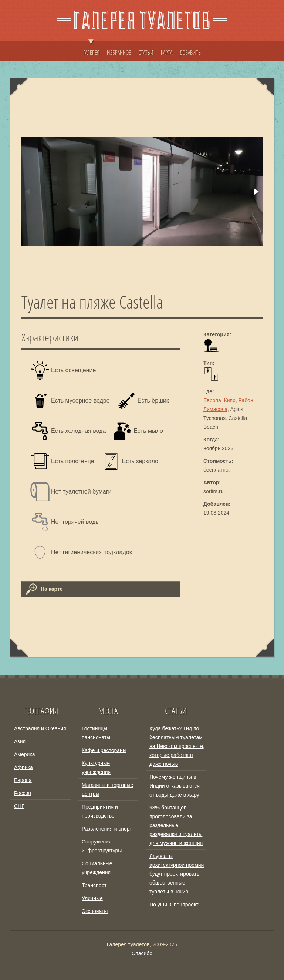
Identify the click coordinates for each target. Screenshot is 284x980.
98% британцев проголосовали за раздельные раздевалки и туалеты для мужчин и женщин (176, 825)
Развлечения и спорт (107, 829)
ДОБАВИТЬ (190, 53)
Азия (20, 741)
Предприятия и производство (100, 811)
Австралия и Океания (40, 728)
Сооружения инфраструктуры (102, 846)
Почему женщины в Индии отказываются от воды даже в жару (175, 786)
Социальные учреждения (97, 868)
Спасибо (142, 953)
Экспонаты (95, 911)
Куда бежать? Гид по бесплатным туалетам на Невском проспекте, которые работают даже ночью (177, 746)
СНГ (19, 806)
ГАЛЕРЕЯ (91, 49)
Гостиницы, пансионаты (96, 733)
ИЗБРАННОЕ (119, 53)
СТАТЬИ (146, 53)
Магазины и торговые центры (107, 789)
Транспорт (94, 885)
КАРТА (167, 53)
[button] (256, 192)
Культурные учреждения (96, 768)
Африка (23, 767)
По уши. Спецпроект (174, 905)
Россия (23, 793)
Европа (212, 400)
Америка (25, 754)
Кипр (230, 400)
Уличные (92, 898)
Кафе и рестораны (104, 750)
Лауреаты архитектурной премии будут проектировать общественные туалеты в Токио (177, 874)
